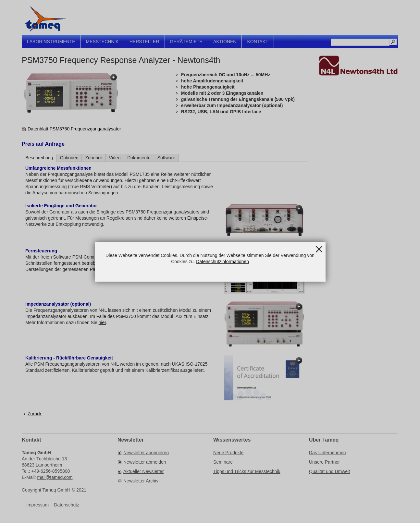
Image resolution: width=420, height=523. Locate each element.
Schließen (319, 247)
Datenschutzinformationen (222, 261)
